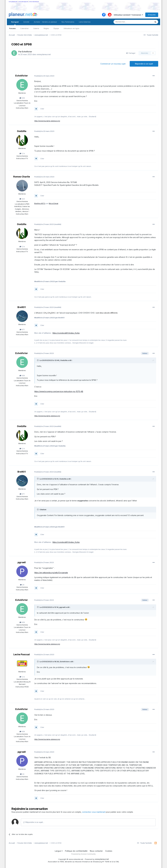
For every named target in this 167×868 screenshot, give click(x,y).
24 (22, 585)
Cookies (109, 851)
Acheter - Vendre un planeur (45, 22)
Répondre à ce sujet (144, 64)
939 (22, 98)
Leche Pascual (22, 654)
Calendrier (25, 28)
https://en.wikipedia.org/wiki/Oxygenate (51, 573)
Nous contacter (96, 851)
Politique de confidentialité (76, 851)
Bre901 (22, 307)
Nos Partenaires (68, 22)
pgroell (22, 562)
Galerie (36, 28)
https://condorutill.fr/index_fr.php (66, 333)
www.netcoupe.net (23, 2)
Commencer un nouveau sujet (113, 64)
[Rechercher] (127, 22)
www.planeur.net (13, 2)
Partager (131, 53)
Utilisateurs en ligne (71, 28)
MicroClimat (53, 203)
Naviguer (15, 23)
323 (22, 199)
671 (22, 329)
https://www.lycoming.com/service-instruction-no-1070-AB (59, 391)
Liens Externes (85, 22)
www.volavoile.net (34, 2)
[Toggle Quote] (38, 360)
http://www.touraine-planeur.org (47, 121)
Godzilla (22, 131)
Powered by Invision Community (83, 854)
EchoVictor (27, 52)
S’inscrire (152, 15)
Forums (12, 28)
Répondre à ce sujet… (34, 822)
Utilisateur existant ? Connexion (128, 15)
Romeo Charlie (22, 177)
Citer (42, 109)
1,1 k (22, 153)
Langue (59, 851)
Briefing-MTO (40, 203)
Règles (46, 28)
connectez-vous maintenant (94, 812)
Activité (26, 22)
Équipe (56, 28)
